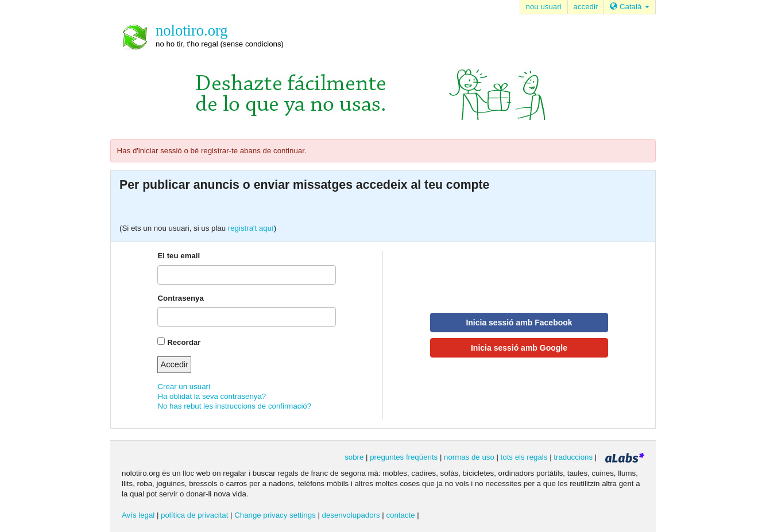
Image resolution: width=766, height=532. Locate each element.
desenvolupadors (351, 515)
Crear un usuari (183, 387)
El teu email (179, 256)
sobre (354, 457)
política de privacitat (194, 515)
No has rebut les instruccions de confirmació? (234, 406)
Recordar (184, 342)
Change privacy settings (275, 515)
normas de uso (469, 457)
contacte (400, 515)
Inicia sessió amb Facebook (519, 323)
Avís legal (138, 515)
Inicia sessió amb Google (519, 348)
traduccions (573, 457)
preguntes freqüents (404, 457)
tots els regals (524, 457)
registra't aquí (251, 228)
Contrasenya (180, 298)
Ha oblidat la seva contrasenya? (212, 396)
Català (630, 7)
